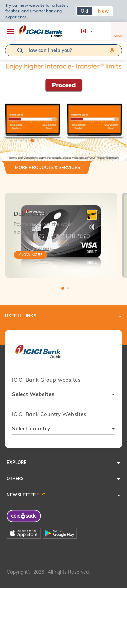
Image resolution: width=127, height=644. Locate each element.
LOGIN (119, 33)
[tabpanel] (63, 91)
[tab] (47, 170)
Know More (30, 255)
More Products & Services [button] (47, 167)
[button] (63, 91)
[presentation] (38, 355)
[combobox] (63, 395)
